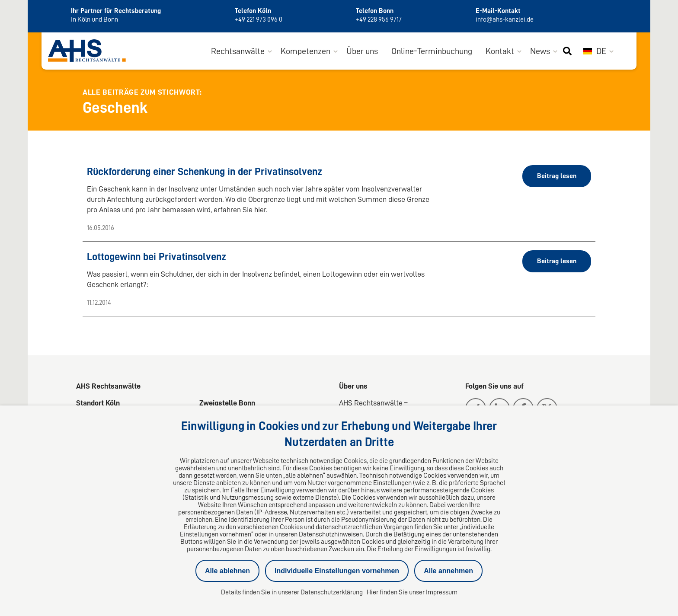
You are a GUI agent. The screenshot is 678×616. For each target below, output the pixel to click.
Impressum (442, 592)
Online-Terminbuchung (432, 51)
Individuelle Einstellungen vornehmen (337, 571)
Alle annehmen (448, 571)
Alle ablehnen (227, 571)
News (540, 51)
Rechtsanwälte (238, 51)
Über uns (362, 51)
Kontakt (500, 51)
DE (595, 51)
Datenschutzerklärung (332, 592)
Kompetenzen (305, 51)
